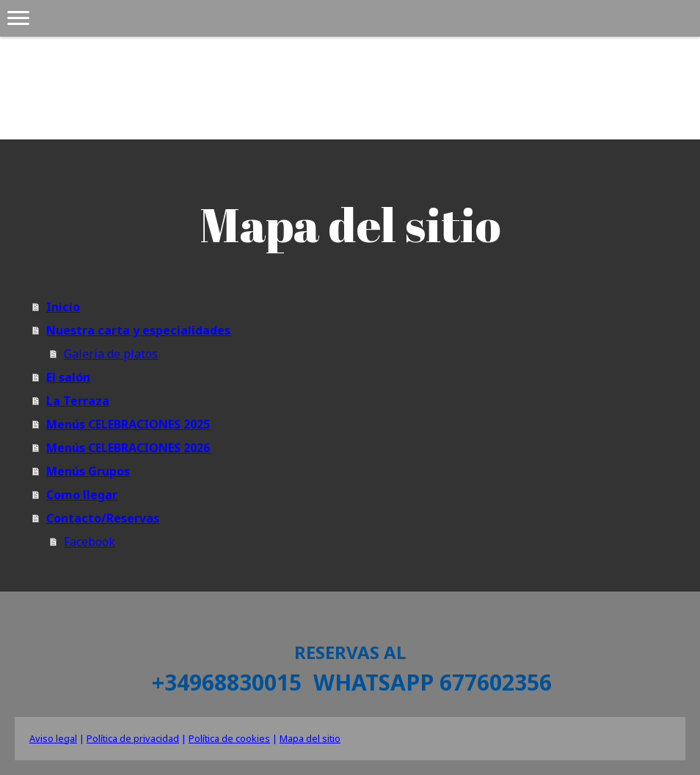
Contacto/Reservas (103, 518)
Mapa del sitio (310, 738)
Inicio (63, 307)
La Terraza (78, 401)
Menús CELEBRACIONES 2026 (128, 448)
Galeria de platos (111, 354)
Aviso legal (53, 738)
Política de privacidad (133, 738)
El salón (68, 377)
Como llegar (82, 495)
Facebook (90, 542)
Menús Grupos (88, 471)
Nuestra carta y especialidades (138, 330)
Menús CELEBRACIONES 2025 (128, 424)
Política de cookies (229, 738)
